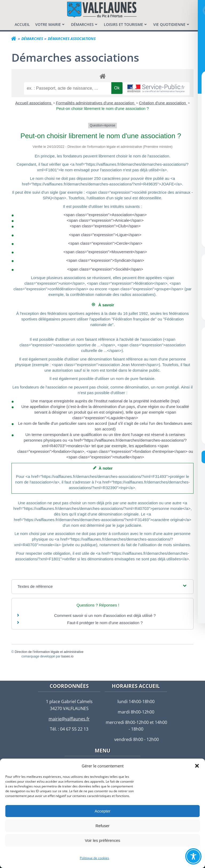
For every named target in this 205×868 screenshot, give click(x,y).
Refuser (103, 826)
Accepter (102, 811)
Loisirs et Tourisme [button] (126, 24)
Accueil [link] (22, 24)
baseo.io (68, 656)
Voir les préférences (103, 840)
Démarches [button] (85, 24)
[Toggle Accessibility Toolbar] (193, 856)
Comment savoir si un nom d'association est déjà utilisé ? (105, 615)
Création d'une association (163, 103)
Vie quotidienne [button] (172, 24)
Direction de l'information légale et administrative (49, 652)
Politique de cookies (94, 858)
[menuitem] (22, 24)
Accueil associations (34, 103)
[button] (197, 766)
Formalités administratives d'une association (96, 103)
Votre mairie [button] (50, 24)
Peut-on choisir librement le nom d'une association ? (102, 108)
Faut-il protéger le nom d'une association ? (105, 622)
